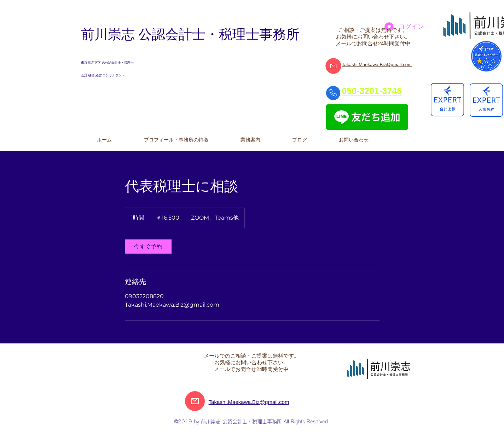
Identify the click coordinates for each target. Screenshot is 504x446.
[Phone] (333, 93)
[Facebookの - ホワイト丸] (341, 404)
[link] (148, 247)
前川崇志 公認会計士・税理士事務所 (190, 34)
